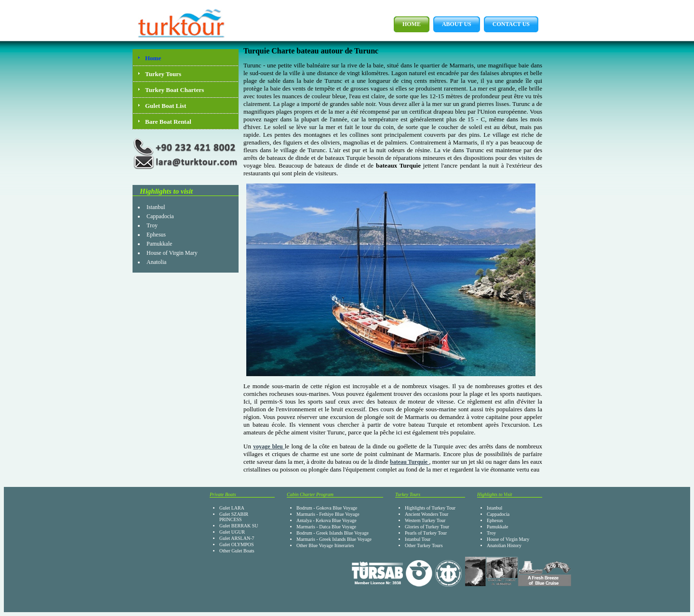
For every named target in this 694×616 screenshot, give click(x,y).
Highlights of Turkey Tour (430, 508)
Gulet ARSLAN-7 (237, 538)
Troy (152, 225)
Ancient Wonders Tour (427, 514)
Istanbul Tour (418, 539)
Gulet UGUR (232, 532)
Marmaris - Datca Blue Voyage (326, 527)
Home (407, 24)
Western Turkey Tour (425, 520)
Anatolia (156, 262)
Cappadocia (160, 216)
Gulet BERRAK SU (239, 526)
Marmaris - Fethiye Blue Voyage (328, 514)
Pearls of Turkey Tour (426, 533)
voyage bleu (269, 446)
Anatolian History (504, 545)
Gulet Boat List (166, 106)
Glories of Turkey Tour (427, 527)
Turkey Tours (163, 74)
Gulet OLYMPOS (237, 544)
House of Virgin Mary (172, 253)
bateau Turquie (409, 462)
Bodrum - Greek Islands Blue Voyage (333, 533)
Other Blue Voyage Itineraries (325, 545)
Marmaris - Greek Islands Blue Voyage (334, 539)
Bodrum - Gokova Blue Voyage (327, 508)
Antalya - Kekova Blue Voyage (327, 520)
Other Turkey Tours (424, 545)
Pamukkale (159, 244)
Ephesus (156, 235)
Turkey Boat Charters (174, 90)
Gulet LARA (232, 508)
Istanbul (156, 207)
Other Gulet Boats (237, 551)
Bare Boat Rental (168, 122)
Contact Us (507, 24)
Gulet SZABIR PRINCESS (234, 517)
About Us (452, 24)
